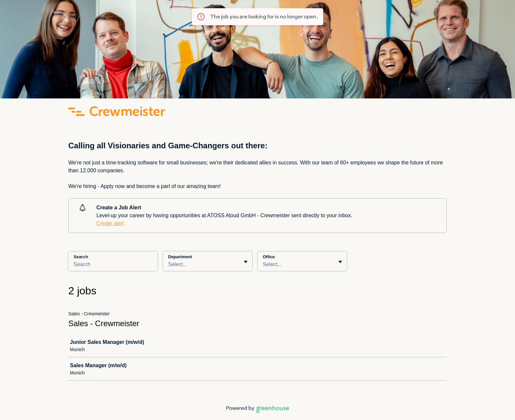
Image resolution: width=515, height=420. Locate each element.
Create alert (110, 223)
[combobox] (169, 264)
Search (81, 257)
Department (180, 257)
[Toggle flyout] (246, 262)
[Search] (113, 265)
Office (269, 257)
